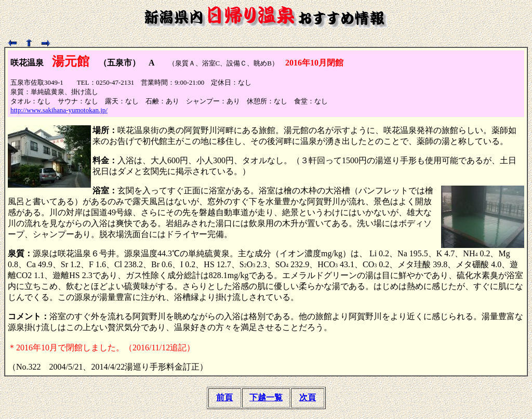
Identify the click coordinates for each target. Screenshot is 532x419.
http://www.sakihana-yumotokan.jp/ (59, 110)
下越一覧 (266, 397)
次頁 (308, 397)
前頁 (224, 397)
